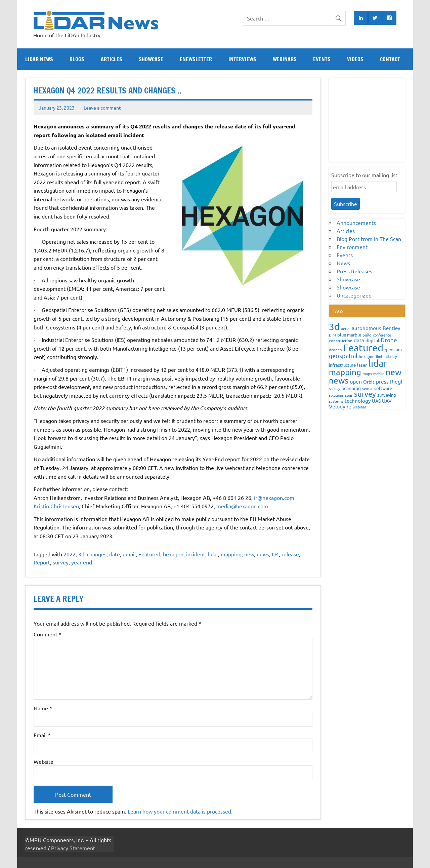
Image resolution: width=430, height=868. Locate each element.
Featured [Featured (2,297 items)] (363, 348)
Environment (352, 247)
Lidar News (39, 59)
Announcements (356, 223)
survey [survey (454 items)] (365, 394)
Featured (149, 554)
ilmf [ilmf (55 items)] (379, 356)
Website (44, 761)
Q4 (275, 554)
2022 (70, 554)
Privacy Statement (73, 848)
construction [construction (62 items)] (341, 341)
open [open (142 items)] (356, 381)
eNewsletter (196, 59)
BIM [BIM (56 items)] (332, 335)
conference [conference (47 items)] (382, 335)
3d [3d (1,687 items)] (334, 327)
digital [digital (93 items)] (372, 340)
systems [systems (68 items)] (336, 401)
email (129, 554)
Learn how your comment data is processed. (180, 811)
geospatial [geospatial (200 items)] (343, 356)
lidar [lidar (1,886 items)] (378, 363)
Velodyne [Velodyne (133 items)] (340, 406)
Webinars (285, 59)
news (263, 554)
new (249, 554)
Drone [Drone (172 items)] (389, 340)
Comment (48, 634)
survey (61, 562)
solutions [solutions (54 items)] (336, 395)
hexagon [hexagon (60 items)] (367, 356)
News (343, 263)
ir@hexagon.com (274, 498)
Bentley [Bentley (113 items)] (391, 328)
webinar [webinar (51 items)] (359, 407)
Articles (112, 59)
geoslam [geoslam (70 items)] (393, 349)
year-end (82, 562)
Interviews (242, 59)
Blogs (77, 59)
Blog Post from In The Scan (369, 239)
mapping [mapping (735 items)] (345, 372)
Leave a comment (102, 108)
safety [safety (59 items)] (335, 388)
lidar (213, 554)
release (290, 554)
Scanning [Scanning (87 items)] (351, 388)
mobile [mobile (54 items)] (379, 373)
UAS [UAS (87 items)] (376, 401)
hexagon (173, 554)
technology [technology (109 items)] (358, 401)
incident (196, 554)
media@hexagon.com (242, 506)
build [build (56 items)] (367, 335)
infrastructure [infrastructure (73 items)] (342, 365)
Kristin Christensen (56, 506)
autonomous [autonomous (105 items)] (367, 328)
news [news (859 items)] (339, 380)
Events (322, 59)
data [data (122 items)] (359, 340)
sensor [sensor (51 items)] (368, 388)
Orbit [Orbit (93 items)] (369, 382)
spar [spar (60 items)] (349, 395)
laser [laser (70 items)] (362, 365)
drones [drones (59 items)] (335, 350)
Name (43, 708)
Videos (355, 59)
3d (81, 554)
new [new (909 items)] (394, 372)
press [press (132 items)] (382, 381)
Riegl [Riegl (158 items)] (396, 381)
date (115, 554)
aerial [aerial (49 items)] (346, 328)
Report (42, 562)
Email (42, 735)
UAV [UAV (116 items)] (387, 401)
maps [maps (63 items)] (367, 373)
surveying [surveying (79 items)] (387, 395)
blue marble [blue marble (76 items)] (349, 335)
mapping (231, 554)
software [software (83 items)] (383, 388)
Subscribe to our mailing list (364, 175)
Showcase (151, 59)
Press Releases (354, 271)
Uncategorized (354, 295)
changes (97, 554)
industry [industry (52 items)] (390, 356)
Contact (390, 59)
